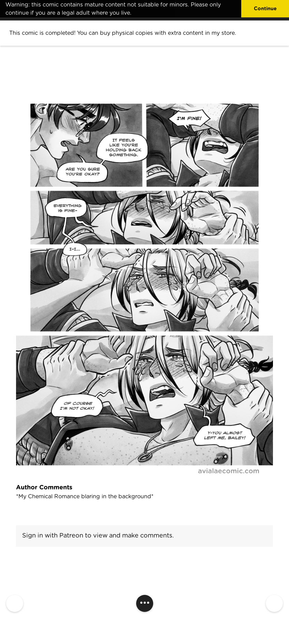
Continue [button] (265, 9)
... (145, 600)
